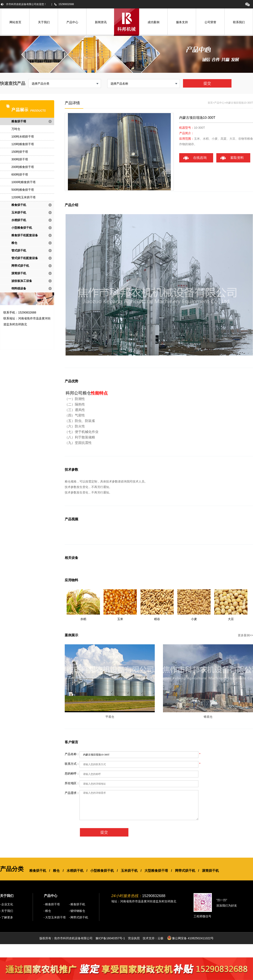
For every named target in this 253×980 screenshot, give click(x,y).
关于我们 (44, 22)
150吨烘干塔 (20, 152)
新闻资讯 (101, 22)
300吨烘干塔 (20, 159)
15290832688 (66, 4)
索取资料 (237, 158)
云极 (160, 938)
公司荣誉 (210, 22)
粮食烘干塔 (19, 121)
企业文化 (7, 904)
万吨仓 (16, 129)
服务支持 (182, 22)
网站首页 (15, 22)
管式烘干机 (19, 250)
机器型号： (187, 128)
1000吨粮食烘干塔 (24, 182)
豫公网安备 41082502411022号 (190, 938)
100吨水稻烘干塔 (23, 137)
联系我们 (239, 22)
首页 (210, 103)
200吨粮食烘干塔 (23, 167)
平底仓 (110, 717)
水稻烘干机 (19, 220)
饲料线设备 (19, 288)
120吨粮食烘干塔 (23, 144)
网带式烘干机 (20, 266)
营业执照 (134, 938)
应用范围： (187, 139)
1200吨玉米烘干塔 (24, 197)
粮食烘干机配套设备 (25, 235)
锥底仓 (208, 717)
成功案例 (153, 22)
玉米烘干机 (19, 212)
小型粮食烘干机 (22, 228)
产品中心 (72, 22)
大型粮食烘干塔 (156, 871)
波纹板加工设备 (22, 281)
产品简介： (187, 133)
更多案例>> (245, 635)
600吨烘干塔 (20, 174)
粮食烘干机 (19, 205)
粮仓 (14, 243)
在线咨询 (200, 158)
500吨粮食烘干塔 (23, 190)
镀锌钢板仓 (78, 911)
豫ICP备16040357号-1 (110, 938)
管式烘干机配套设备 (25, 258)
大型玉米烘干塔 (55, 917)
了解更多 (7, 917)
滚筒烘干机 (19, 273)
